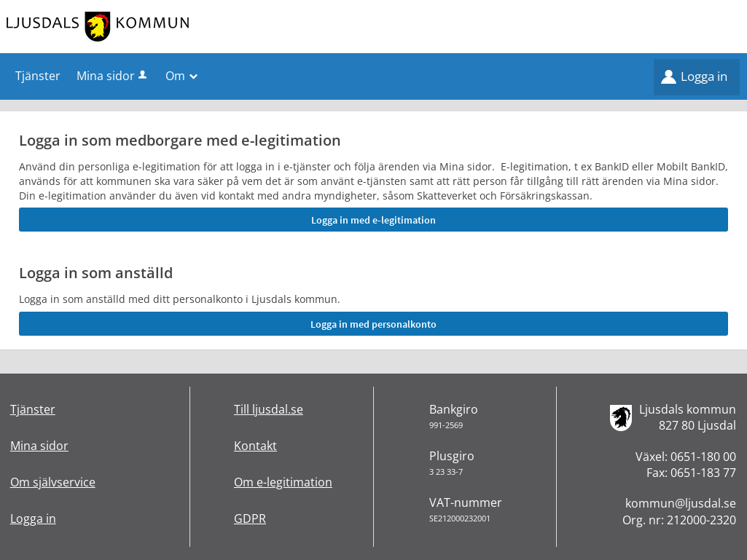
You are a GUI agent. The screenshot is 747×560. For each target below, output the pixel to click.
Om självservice (53, 482)
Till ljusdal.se (269, 409)
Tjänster (33, 409)
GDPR (250, 518)
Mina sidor (113, 76)
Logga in (704, 76)
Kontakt (255, 446)
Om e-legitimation (283, 482)
